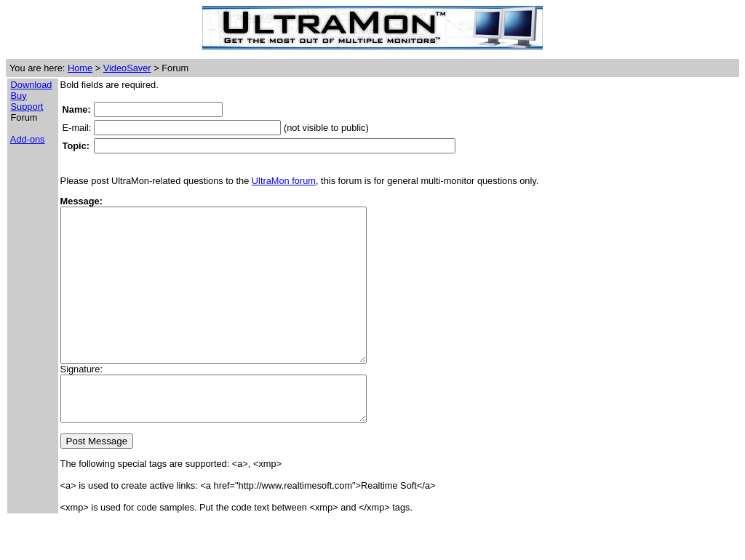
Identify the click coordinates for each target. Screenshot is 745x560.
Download (32, 85)
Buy (19, 96)
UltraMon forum (284, 181)
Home (80, 68)
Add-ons (28, 139)
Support (27, 107)
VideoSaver (127, 68)
